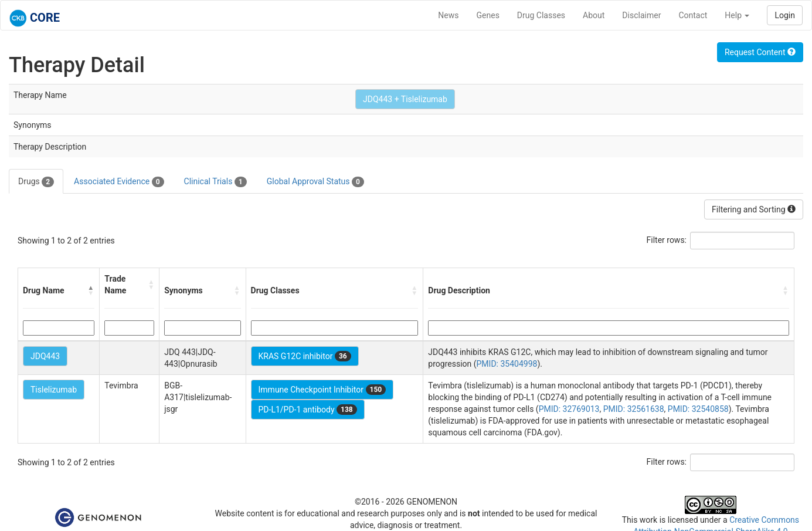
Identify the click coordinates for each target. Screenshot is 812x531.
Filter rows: (667, 240)
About (594, 15)
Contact (693, 15)
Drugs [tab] (36, 182)
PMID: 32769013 (569, 409)
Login (785, 15)
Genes (488, 15)
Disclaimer (641, 15)
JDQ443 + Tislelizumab (405, 99)
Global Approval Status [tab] (315, 182)
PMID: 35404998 (507, 364)
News (448, 15)
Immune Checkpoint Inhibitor (322, 390)
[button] (91, 290)
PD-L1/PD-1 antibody (308, 410)
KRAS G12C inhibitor (305, 356)
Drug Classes (541, 15)
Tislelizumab (54, 390)
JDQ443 (45, 356)
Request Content (760, 52)
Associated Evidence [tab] (119, 182)
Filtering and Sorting (754, 209)
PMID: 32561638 (634, 409)
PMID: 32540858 (698, 409)
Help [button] (737, 15)
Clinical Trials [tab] (215, 182)
